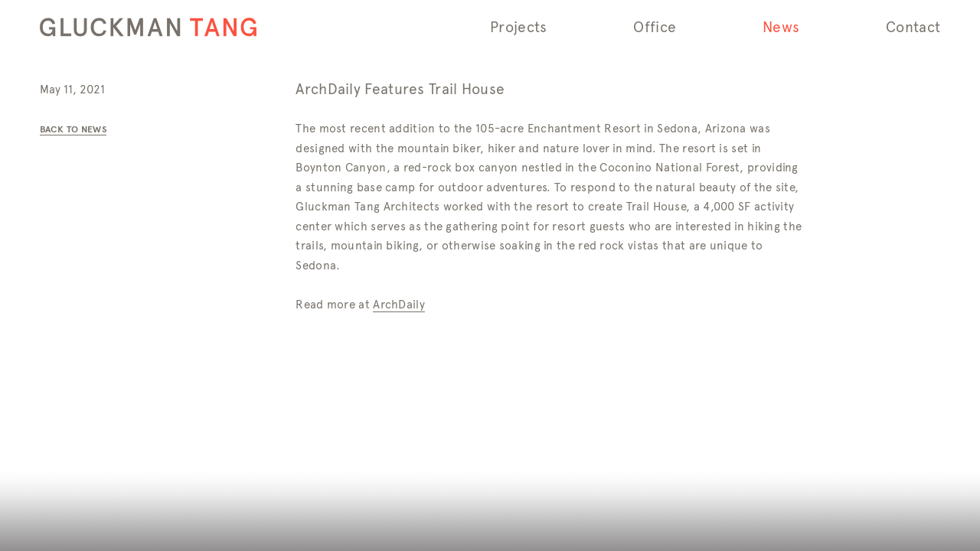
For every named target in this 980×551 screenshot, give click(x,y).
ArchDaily (399, 305)
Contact (913, 27)
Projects (518, 27)
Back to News (73, 129)
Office (655, 27)
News (781, 27)
